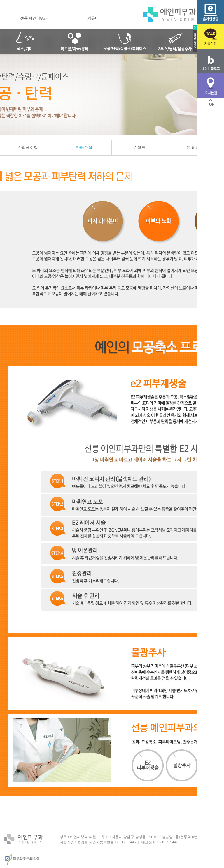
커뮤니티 (95, 18)
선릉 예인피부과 (34, 18)
